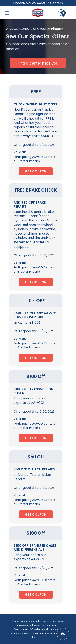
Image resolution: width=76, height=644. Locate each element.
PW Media (35, 629)
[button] (7, 13)
